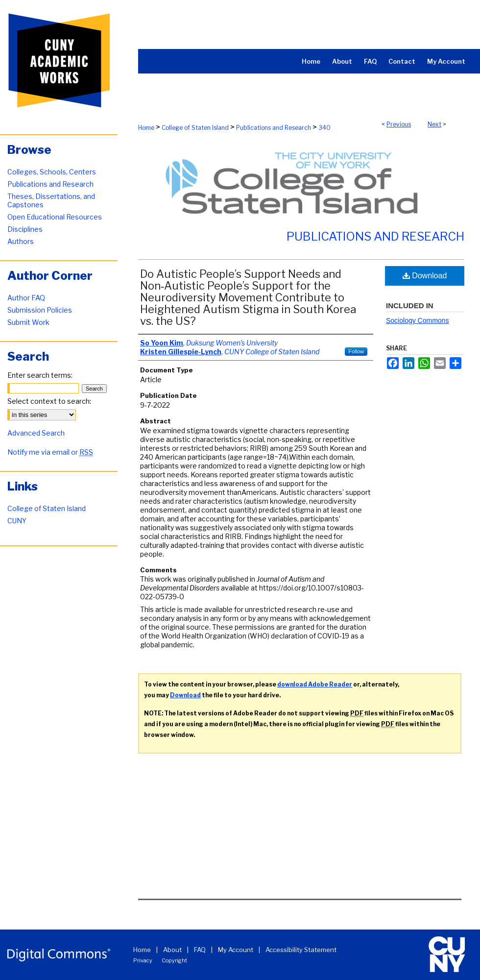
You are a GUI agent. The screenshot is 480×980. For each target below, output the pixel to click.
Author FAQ (26, 298)
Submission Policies (40, 310)
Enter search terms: (40, 375)
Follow (356, 351)
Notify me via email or (50, 452)
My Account (236, 950)
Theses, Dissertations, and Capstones (51, 200)
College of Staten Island (195, 128)
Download (425, 276)
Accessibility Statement (301, 950)
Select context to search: (49, 401)
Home (146, 128)
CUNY (17, 521)
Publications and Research (274, 128)
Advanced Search (36, 433)
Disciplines (25, 229)
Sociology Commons (417, 320)
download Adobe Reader (315, 684)
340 (324, 128)
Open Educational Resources (55, 217)
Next (434, 124)
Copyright (174, 960)
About (172, 950)
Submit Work (28, 322)
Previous (399, 124)
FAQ (200, 950)
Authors (21, 241)
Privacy (143, 960)
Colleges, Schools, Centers (52, 172)
